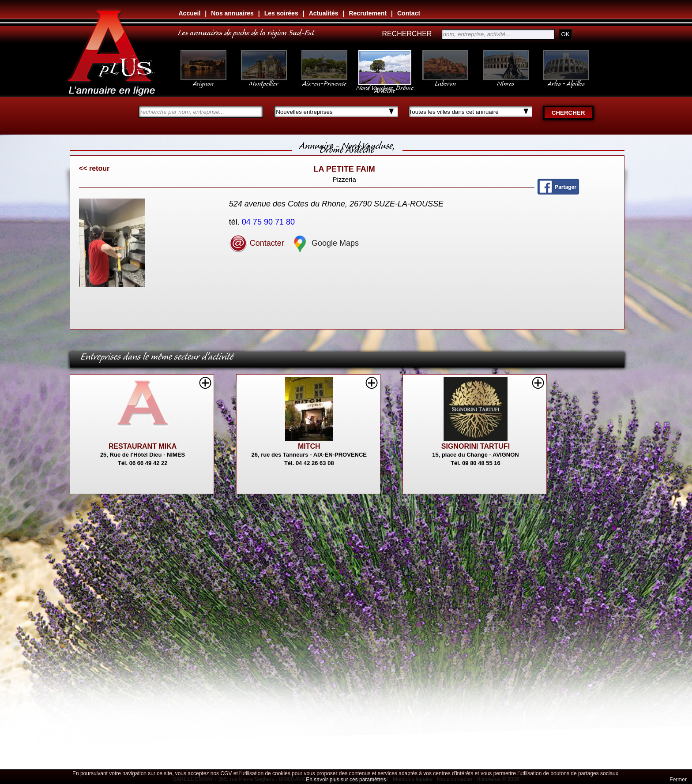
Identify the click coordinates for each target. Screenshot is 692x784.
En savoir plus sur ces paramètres (346, 780)
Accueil (190, 13)
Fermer (678, 780)
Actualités (324, 13)
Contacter (257, 243)
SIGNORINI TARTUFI (476, 446)
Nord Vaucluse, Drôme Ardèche (385, 85)
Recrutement (368, 13)
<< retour (94, 168)
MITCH (309, 446)
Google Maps (325, 243)
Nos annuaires (232, 13)
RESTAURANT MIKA (143, 446)
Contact (409, 13)
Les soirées (281, 13)
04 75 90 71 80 (269, 222)
